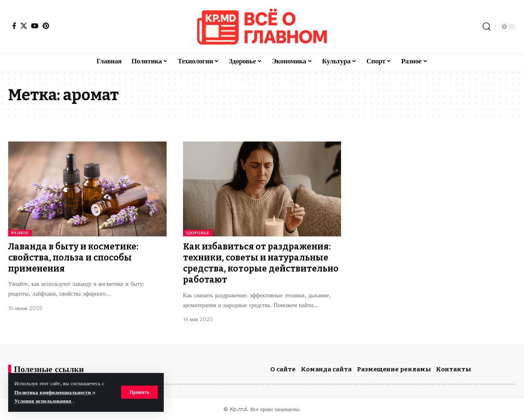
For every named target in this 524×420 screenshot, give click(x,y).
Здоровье (198, 233)
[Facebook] (14, 26)
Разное (20, 233)
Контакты (454, 369)
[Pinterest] (46, 26)
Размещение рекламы (394, 369)
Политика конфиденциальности (53, 392)
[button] (139, 392)
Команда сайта (326, 369)
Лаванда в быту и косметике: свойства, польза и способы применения (73, 258)
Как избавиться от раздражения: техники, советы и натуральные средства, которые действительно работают (261, 263)
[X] (24, 26)
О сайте (283, 369)
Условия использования (44, 401)
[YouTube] (35, 26)
